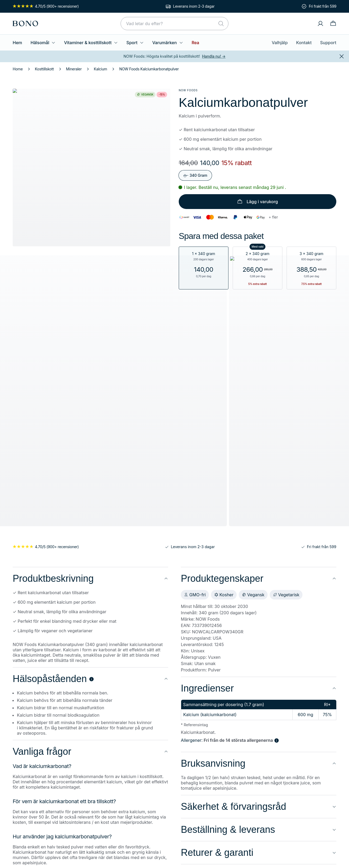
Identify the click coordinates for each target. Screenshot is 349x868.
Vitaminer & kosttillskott (87, 42)
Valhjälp (283, 42)
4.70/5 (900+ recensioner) (44, 6)
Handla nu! (212, 56)
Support (329, 42)
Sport (129, 42)
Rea (187, 42)
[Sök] (221, 24)
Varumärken (160, 42)
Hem (17, 42)
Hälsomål (42, 42)
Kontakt (306, 42)
